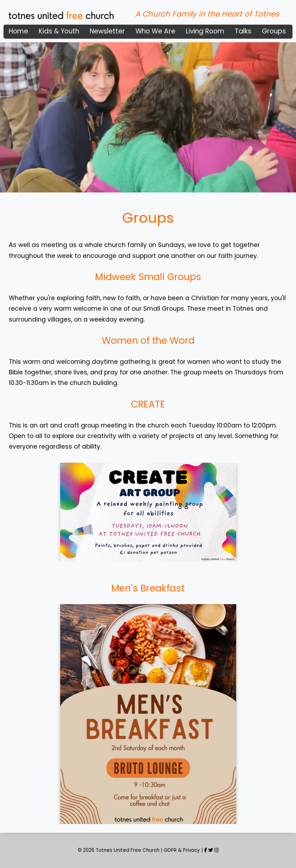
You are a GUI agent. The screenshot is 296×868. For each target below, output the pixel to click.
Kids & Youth (59, 31)
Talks (243, 31)
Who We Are (155, 31)
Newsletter (107, 31)
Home (18, 31)
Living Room (205, 31)
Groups (274, 31)
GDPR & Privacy (182, 850)
